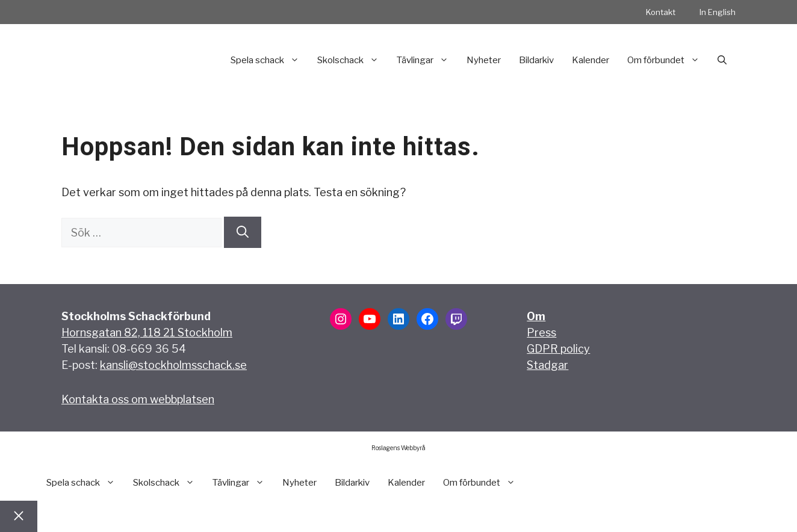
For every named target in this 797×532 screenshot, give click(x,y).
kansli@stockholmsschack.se (173, 365)
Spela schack (269, 60)
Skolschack (352, 60)
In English (718, 12)
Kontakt (661, 12)
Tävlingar (427, 60)
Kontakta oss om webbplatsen (138, 399)
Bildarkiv (536, 60)
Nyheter (484, 60)
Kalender (591, 60)
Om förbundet (668, 60)
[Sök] (243, 232)
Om (536, 316)
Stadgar (547, 365)
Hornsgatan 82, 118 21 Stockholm (147, 332)
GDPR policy (558, 349)
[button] (722, 60)
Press (541, 332)
